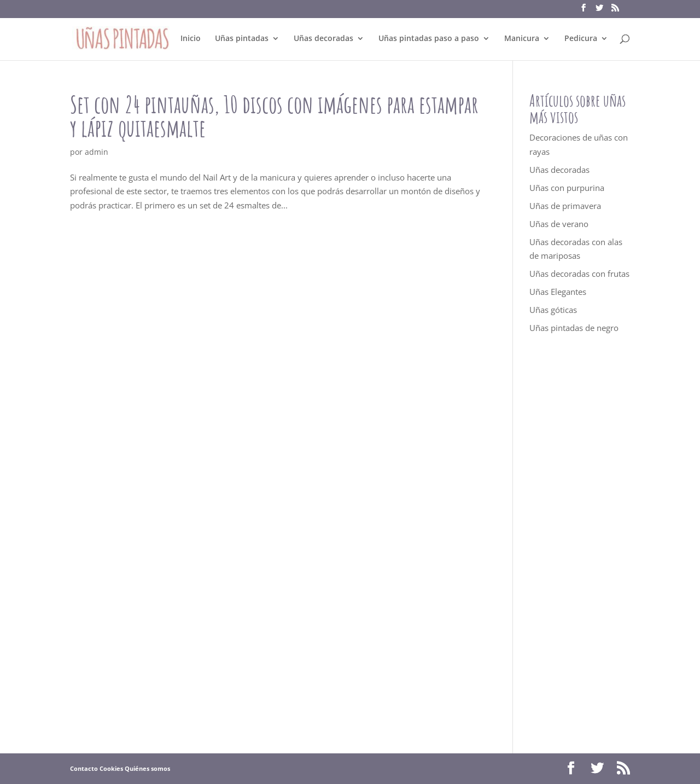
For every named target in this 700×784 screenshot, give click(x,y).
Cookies (111, 768)
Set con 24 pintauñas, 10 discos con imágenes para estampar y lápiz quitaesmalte (274, 116)
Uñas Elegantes (558, 292)
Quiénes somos (147, 768)
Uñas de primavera (565, 206)
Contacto (84, 768)
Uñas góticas (553, 310)
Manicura (522, 39)
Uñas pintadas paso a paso (429, 39)
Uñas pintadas (242, 39)
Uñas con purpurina (567, 188)
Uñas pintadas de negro (574, 328)
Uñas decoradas (323, 39)
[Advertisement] (580, 544)
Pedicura (581, 39)
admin (97, 152)
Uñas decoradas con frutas (579, 274)
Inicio (191, 39)
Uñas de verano (559, 224)
